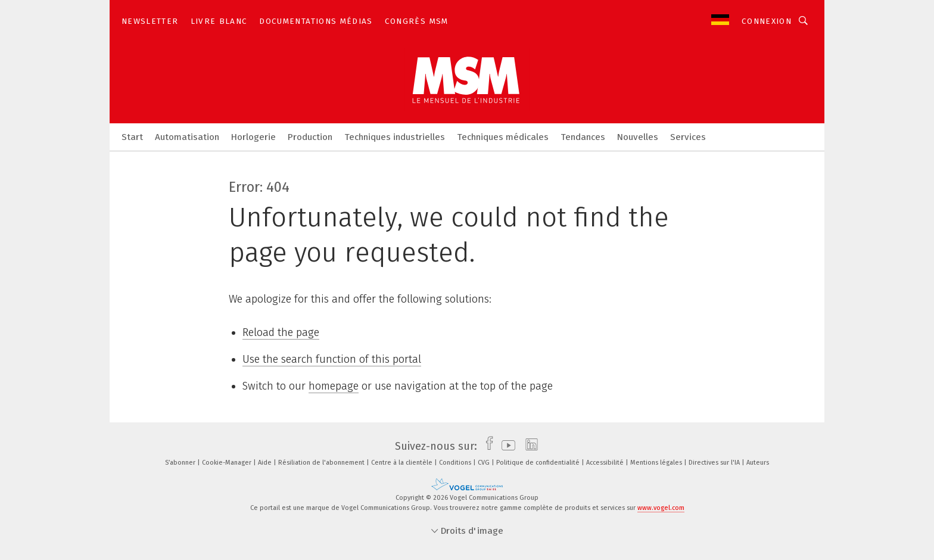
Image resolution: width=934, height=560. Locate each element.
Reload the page (281, 332)
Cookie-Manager (228, 463)
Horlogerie (253, 137)
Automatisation (187, 137)
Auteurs (758, 463)
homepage (334, 386)
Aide (266, 463)
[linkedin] (529, 446)
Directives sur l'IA (715, 463)
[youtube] (505, 446)
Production (310, 137)
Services (688, 137)
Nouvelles (638, 137)
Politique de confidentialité (539, 463)
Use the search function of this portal (332, 359)
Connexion (767, 21)
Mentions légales (657, 463)
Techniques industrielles (395, 137)
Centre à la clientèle (403, 463)
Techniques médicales (503, 137)
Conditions (456, 463)
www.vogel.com (661, 508)
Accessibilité (606, 463)
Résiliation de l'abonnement (322, 463)
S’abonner (181, 463)
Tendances (583, 137)
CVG (485, 463)
